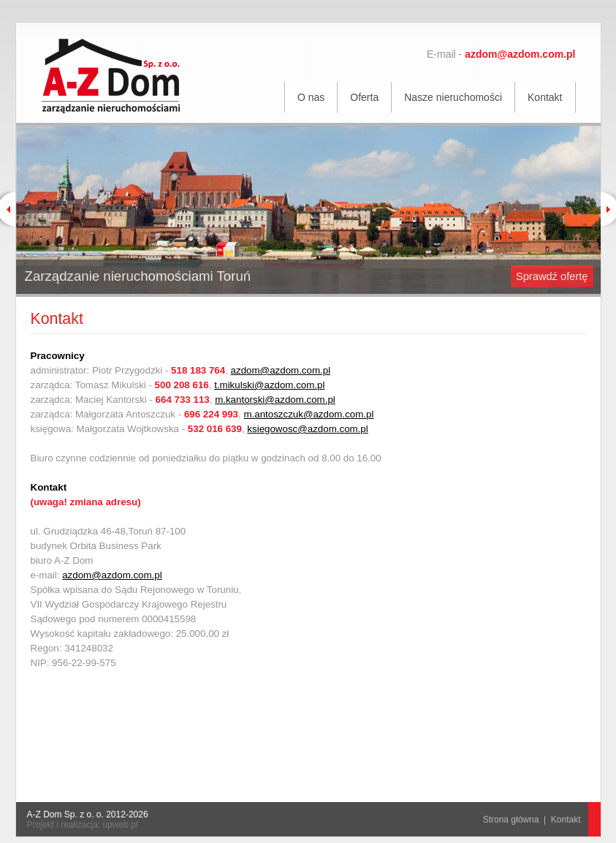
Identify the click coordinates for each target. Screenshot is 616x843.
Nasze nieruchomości (453, 97)
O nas (311, 97)
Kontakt (545, 97)
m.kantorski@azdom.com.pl (275, 400)
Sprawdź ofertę (552, 276)
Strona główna (511, 820)
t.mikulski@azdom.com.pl (269, 385)
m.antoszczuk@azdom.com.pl (308, 414)
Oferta (364, 97)
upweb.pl (121, 825)
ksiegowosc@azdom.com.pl (307, 429)
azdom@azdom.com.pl (281, 370)
